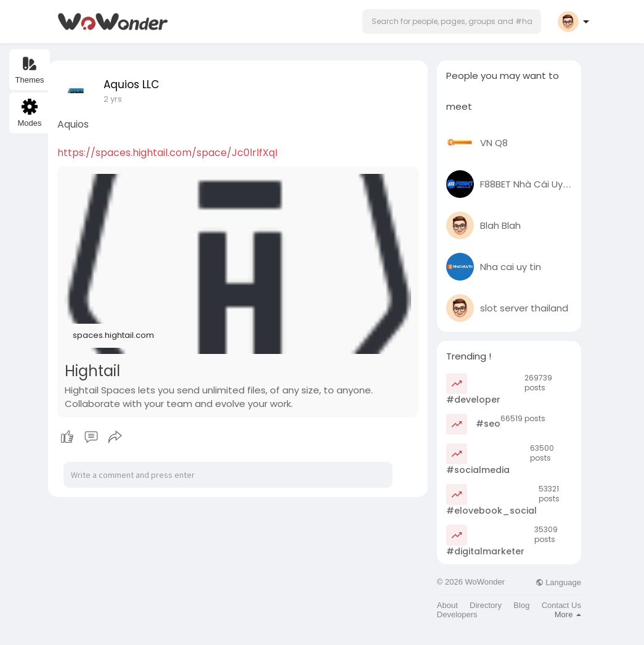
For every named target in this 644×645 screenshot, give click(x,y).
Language (558, 582)
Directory (486, 605)
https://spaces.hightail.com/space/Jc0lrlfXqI (167, 153)
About (447, 605)
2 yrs (113, 99)
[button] (452, 22)
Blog (521, 605)
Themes (30, 70)
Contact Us (561, 605)
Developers (457, 614)
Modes (29, 113)
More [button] (568, 614)
